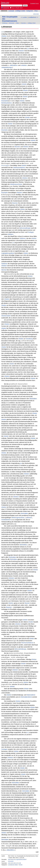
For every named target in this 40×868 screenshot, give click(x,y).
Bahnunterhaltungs (20, 649)
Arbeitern (21, 51)
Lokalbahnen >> (33, 17)
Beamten (17, 147)
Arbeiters (4, 36)
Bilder (18, 23)
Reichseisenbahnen (27, 643)
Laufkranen (29, 518)
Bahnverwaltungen (25, 228)
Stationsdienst (31, 695)
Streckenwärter (6, 316)
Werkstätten (33, 399)
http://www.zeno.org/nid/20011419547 (17, 859)
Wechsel (4, 270)
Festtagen (6, 165)
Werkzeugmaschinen (18, 518)
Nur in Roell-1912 (16, 8)
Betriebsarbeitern (7, 103)
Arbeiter (24, 84)
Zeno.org (5, 3)
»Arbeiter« (24, 65)
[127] (27, 732)
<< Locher (24, 17)
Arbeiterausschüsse (16, 184)
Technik (20, 865)
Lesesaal (11, 11)
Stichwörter (12, 23)
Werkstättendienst (26, 697)
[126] (20, 463)
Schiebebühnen (6, 520)
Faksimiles (23, 23)
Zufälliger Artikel (20, 11)
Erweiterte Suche (34, 3)
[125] (13, 243)
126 (14, 863)
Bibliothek (5, 8)
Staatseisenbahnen (19, 168)
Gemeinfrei (11, 861)
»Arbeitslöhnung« (7, 67)
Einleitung (5, 23)
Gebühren (23, 238)
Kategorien (30, 11)
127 (17, 863)
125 (12, 863)
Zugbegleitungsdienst (8, 253)
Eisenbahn (5, 101)
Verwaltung (29, 339)
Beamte (27, 603)
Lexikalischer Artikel (13, 865)
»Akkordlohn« (14, 65)
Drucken (36, 14)
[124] (3, 32)
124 (9, 863)
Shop (36, 11)
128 (20, 863)
